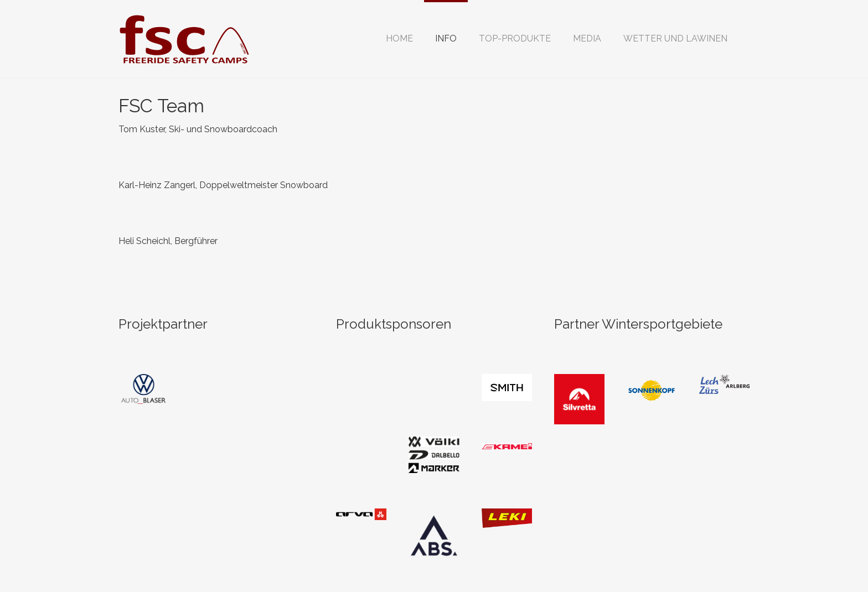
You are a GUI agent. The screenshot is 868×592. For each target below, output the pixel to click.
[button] (446, 39)
